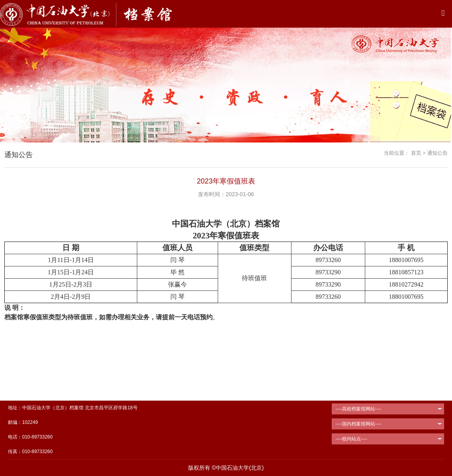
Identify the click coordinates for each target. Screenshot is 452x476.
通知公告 (437, 153)
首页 (416, 153)
